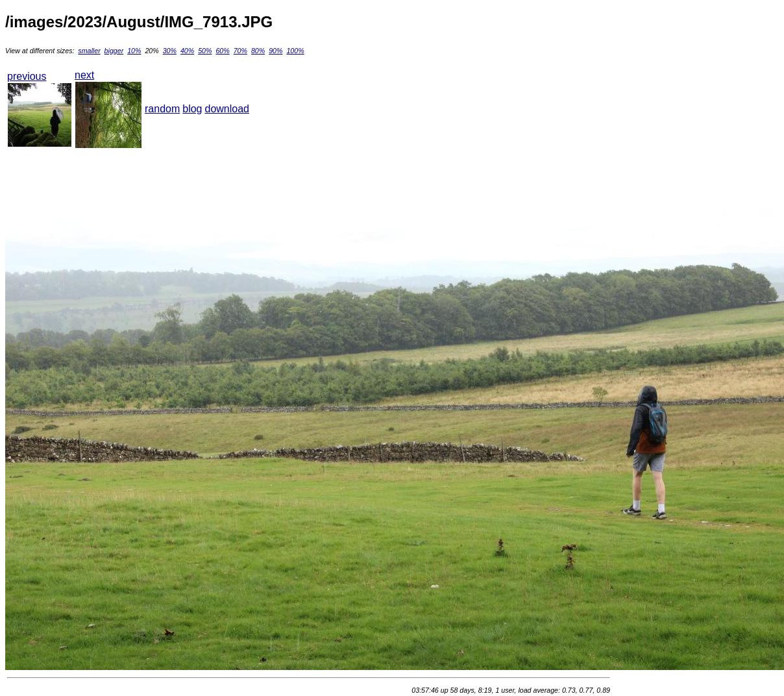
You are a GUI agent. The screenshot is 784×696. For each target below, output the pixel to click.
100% (295, 51)
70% (240, 51)
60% (222, 51)
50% (205, 51)
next (84, 75)
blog (192, 109)
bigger (114, 51)
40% (187, 51)
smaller (89, 51)
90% (276, 51)
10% (134, 51)
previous (27, 76)
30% (170, 51)
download (227, 109)
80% (258, 51)
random (162, 109)
